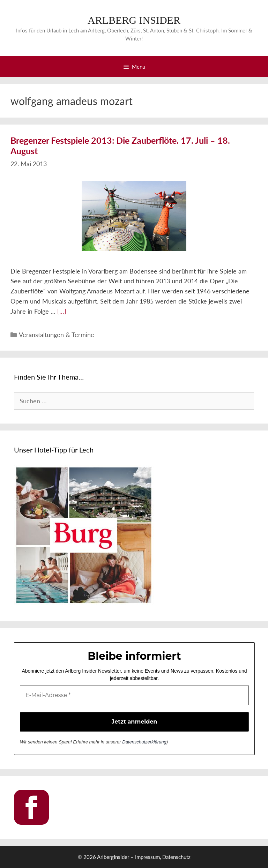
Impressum (147, 857)
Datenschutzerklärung (144, 742)
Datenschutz (176, 857)
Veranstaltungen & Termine (57, 335)
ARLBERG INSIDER (134, 20)
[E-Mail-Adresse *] (134, 695)
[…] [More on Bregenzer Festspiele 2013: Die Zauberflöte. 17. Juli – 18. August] (62, 311)
